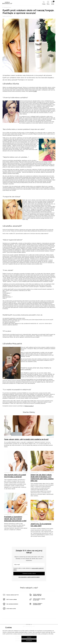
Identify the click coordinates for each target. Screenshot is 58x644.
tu (49, 632)
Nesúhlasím (29, 641)
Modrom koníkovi (29, 406)
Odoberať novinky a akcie (29, 574)
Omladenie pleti (7, 7)
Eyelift (35, 91)
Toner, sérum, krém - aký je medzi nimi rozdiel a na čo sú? (26, 439)
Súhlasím (29, 637)
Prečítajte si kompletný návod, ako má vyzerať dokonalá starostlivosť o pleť (15, 519)
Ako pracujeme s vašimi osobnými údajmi (29, 577)
